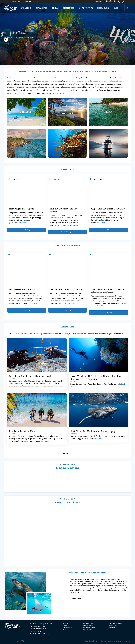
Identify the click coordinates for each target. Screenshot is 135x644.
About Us (66, 624)
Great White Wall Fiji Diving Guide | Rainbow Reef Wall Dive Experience (96, 378)
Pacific (68, 143)
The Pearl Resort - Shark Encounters (66, 289)
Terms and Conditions (115, 624)
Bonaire (97, 255)
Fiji (14, 255)
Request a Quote (86, 8)
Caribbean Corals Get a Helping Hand (30, 376)
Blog (116, 8)
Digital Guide (103, 8)
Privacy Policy (113, 626)
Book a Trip (27, 230)
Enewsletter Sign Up (89, 626)
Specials (55, 8)
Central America (67, 112)
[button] (6, 40)
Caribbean (27, 112)
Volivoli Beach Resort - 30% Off (23, 289)
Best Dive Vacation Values (23, 431)
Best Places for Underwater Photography (93, 431)
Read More (23, 223)
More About (77, 599)
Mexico (27, 143)
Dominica (16, 179)
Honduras (57, 179)
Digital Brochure (87, 630)
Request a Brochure (89, 628)
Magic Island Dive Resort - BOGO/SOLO (108, 209)
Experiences (69, 8)
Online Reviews (67, 628)
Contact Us (66, 626)
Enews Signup (99, 2)
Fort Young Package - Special (22, 209)
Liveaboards (41, 8)
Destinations (25, 8)
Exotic (108, 112)
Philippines (98, 179)
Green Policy (113, 628)
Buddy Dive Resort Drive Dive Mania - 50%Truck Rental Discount (107, 291)
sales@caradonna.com (38, 629)
